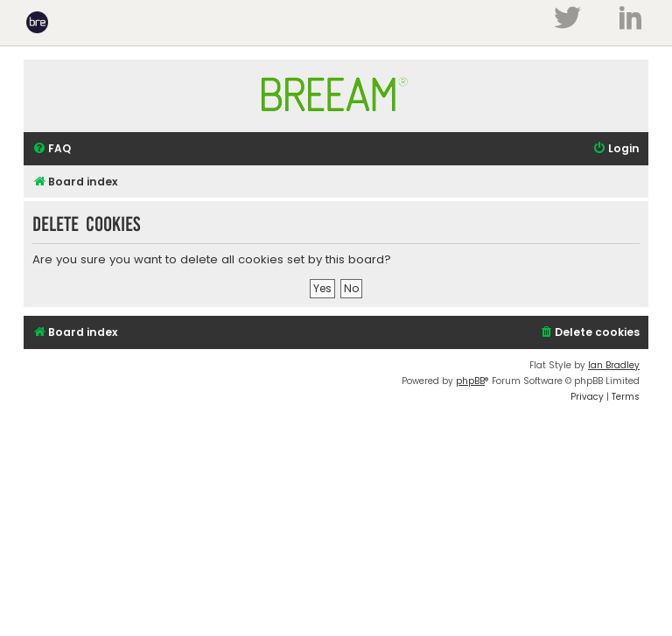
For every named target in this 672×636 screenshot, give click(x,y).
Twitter (567, 17)
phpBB (470, 381)
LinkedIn (630, 17)
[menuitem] (52, 149)
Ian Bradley (614, 365)
